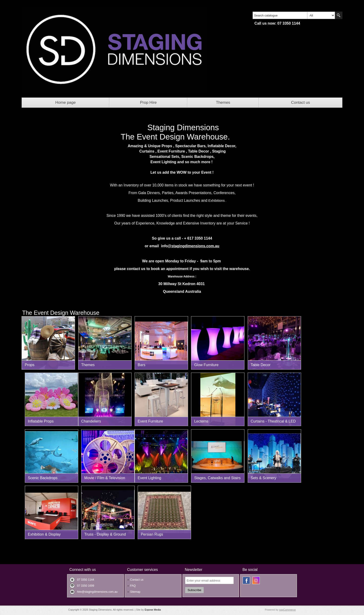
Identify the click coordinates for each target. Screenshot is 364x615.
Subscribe (194, 590)
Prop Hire (148, 102)
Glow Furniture (206, 365)
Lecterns (201, 421)
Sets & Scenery (263, 478)
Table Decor (261, 365)
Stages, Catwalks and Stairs (217, 478)
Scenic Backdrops (43, 478)
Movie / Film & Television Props (105, 479)
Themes (223, 102)
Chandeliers (91, 421)
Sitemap (135, 592)
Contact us (301, 102)
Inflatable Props (41, 421)
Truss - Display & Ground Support (105, 536)
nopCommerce (287, 610)
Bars (141, 365)
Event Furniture (150, 421)
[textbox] (280, 15)
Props (29, 365)
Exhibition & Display (44, 534)
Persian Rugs (152, 534)
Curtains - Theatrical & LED (273, 421)
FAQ (133, 586)
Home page (65, 102)
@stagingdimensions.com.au (194, 246)
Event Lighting (149, 478)
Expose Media (153, 610)
